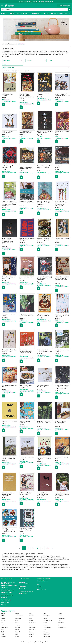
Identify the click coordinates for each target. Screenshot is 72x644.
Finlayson (4, 636)
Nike (45, 614)
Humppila (18, 632)
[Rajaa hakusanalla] (36, 68)
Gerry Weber (19, 616)
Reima (45, 625)
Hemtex (18, 627)
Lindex (31, 620)
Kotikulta (32, 614)
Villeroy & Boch (62, 627)
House (17, 630)
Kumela (32, 616)
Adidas (3, 616)
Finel (2, 634)
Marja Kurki (32, 630)
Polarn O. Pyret (48, 620)
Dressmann (4, 627)
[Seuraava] (53, 548)
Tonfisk (60, 614)
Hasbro (17, 623)
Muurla (31, 634)
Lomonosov (33, 623)
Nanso (31, 636)
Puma (45, 623)
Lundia (31, 625)
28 (48, 548)
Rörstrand (46, 632)
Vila (59, 625)
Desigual (4, 625)
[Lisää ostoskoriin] (3, 105)
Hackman (18, 618)
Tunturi (60, 616)
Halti (17, 620)
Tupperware (61, 618)
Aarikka (3, 614)
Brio (2, 623)
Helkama (18, 625)
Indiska (17, 636)
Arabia (3, 618)
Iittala (17, 634)
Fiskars (17, 614)
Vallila (59, 620)
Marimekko (32, 627)
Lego (31, 618)
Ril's (45, 630)
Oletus (20, 71)
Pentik (45, 618)
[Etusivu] (10, 6)
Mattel (31, 632)
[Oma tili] (55, 6)
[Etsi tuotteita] (36, 10)
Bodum (3, 620)
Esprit (3, 632)
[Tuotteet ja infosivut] (3, 6)
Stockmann (47, 636)
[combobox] (36, 10)
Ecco (3, 630)
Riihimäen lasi (47, 627)
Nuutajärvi (46, 616)
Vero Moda (61, 623)
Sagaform (46, 634)
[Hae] (69, 10)
